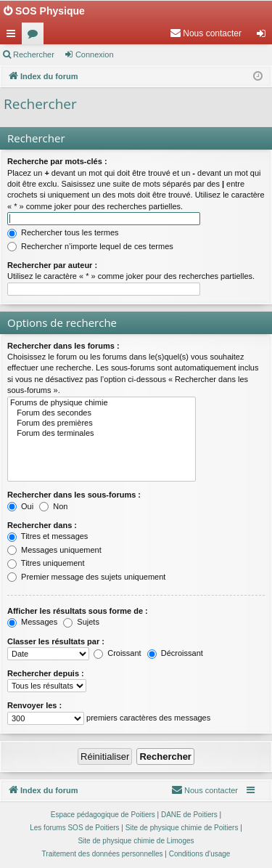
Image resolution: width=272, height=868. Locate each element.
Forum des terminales (102, 434)
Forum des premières (102, 423)
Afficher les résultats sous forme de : (78, 611)
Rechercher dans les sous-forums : (74, 495)
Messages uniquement (54, 550)
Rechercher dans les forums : (63, 346)
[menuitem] (206, 33)
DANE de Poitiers (189, 815)
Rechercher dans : (42, 525)
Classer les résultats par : (56, 641)
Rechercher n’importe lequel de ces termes (90, 246)
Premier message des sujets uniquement (86, 577)
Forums (36, 36)
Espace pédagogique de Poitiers (103, 815)
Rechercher (34, 54)
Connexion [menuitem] (264, 36)
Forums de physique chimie (102, 403)
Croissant (118, 653)
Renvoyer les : (34, 705)
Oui (20, 506)
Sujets (81, 622)
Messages (32, 622)
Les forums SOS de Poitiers (74, 828)
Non (53, 506)
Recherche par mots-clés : (57, 161)
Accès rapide (14, 36)
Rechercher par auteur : (52, 265)
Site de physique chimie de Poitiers (182, 828)
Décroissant (175, 653)
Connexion (95, 54)
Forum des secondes (102, 413)
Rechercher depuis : (46, 673)
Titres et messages (48, 536)
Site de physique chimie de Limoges (136, 841)
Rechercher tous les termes (63, 232)
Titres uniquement (46, 563)
